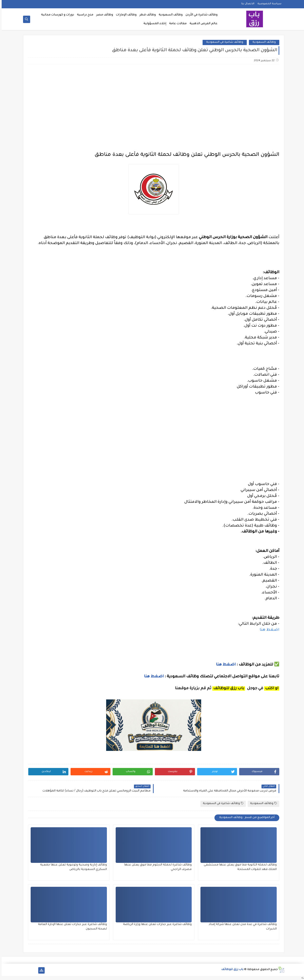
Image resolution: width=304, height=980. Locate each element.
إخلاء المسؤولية (153, 24)
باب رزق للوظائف (231, 970)
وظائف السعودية (169, 15)
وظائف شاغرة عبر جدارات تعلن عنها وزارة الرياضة (156, 925)
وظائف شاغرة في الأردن (200, 15)
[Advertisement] (152, 106)
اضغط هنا (268, 630)
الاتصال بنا (246, 4)
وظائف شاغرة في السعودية (223, 42)
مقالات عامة (176, 24)
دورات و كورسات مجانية (56, 15)
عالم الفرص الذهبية (202, 24)
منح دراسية (83, 15)
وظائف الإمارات (125, 15)
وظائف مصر (103, 15)
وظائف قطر (146, 15)
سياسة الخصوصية (268, 4)
